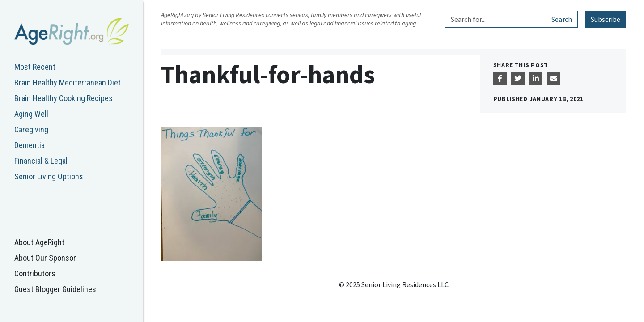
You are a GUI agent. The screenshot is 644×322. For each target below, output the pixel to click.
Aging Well (31, 114)
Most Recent (35, 67)
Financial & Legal (41, 161)
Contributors (35, 273)
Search (562, 19)
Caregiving (31, 129)
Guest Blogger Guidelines (55, 289)
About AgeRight (39, 242)
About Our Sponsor (45, 258)
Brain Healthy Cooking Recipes (64, 98)
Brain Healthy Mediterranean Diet (68, 83)
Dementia (30, 145)
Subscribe (606, 19)
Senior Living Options (49, 176)
